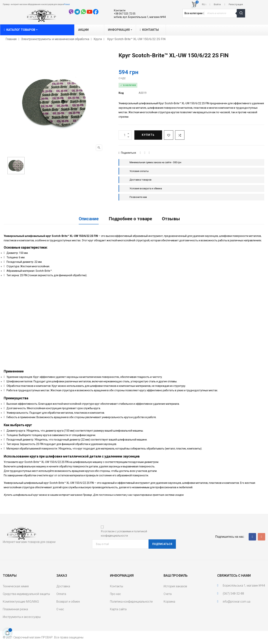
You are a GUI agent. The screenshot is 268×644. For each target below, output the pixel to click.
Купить (148, 135)
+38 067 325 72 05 (125, 14)
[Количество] (125, 135)
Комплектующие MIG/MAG (21, 602)
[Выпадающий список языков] (204, 4)
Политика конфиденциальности (131, 602)
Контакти (120, 10)
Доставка (63, 586)
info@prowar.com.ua (237, 602)
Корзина (169, 602)
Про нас (115, 594)
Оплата (61, 594)
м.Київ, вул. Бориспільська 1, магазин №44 (140, 17)
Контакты (117, 586)
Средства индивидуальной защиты (26, 594)
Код (121, 93)
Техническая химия (16, 586)
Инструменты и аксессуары (22, 617)
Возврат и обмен (68, 602)
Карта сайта (118, 609)
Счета (168, 594)
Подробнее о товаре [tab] (130, 219)
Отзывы (171, 219)
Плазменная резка (15, 609)
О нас (60, 609)
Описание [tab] (89, 219)
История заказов (175, 586)
